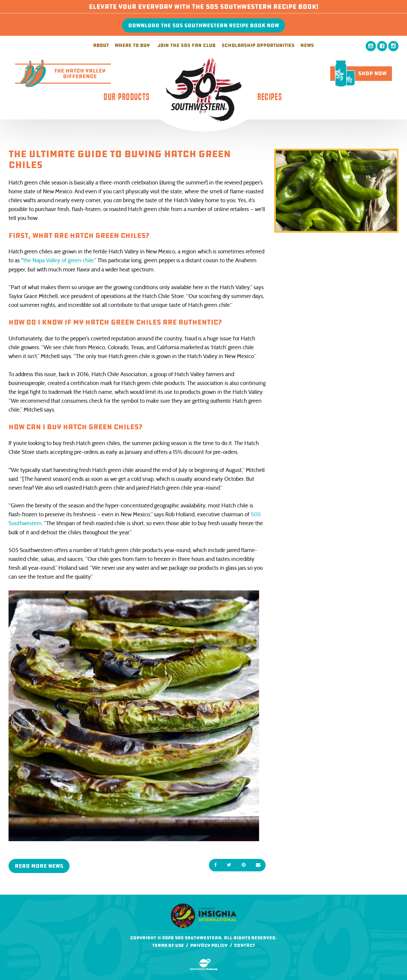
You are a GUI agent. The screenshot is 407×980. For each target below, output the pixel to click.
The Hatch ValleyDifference (60, 74)
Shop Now (358, 73)
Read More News (39, 866)
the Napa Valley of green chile (59, 260)
